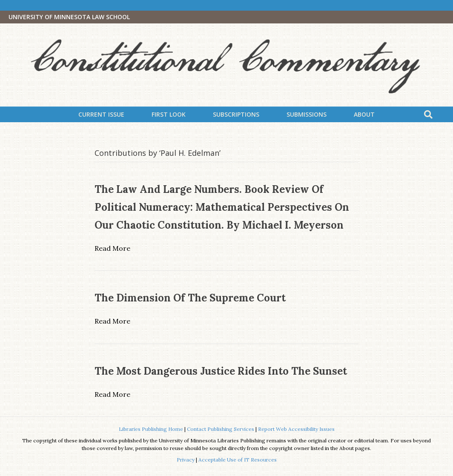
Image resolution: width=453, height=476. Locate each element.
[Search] (428, 115)
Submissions (307, 114)
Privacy (186, 460)
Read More (112, 248)
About (364, 114)
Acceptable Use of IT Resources (238, 460)
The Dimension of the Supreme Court (190, 298)
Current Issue (101, 114)
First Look (169, 114)
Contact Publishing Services (221, 429)
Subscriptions (236, 114)
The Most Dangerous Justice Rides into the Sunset (221, 371)
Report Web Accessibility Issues (296, 429)
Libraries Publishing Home (151, 429)
